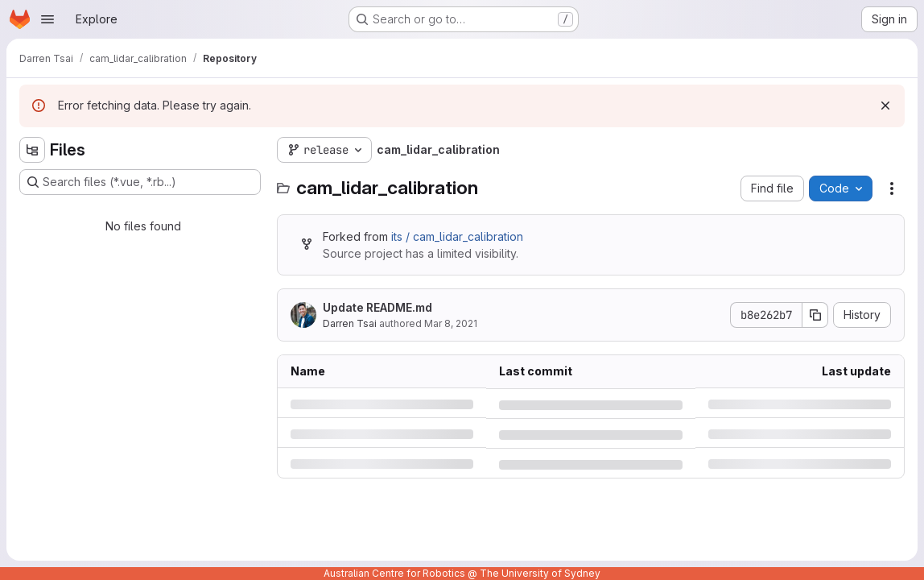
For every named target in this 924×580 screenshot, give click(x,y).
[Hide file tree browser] (32, 150)
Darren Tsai (350, 323)
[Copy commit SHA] (815, 315)
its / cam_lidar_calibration (457, 236)
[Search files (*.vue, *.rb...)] (140, 182)
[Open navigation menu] (47, 19)
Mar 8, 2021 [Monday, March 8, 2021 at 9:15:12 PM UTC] (451, 323)
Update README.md (377, 307)
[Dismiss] (885, 106)
